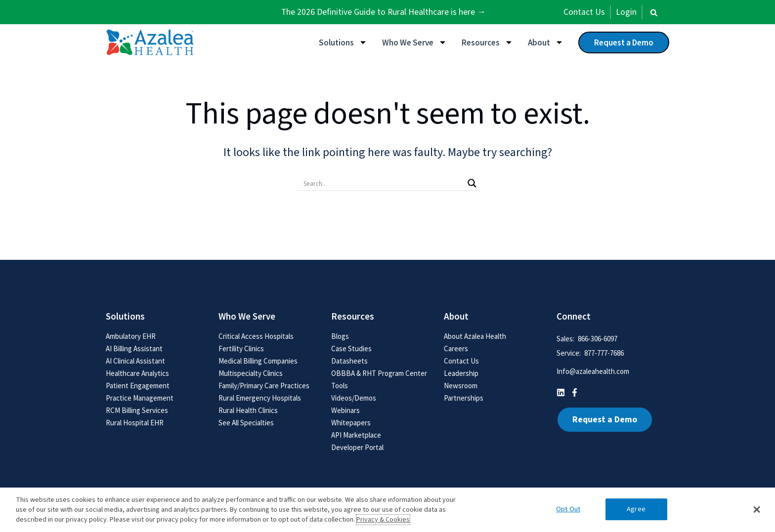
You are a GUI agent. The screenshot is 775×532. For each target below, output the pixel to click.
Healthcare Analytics (137, 373)
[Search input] (383, 183)
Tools (340, 386)
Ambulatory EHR (131, 336)
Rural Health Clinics (248, 410)
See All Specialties (246, 423)
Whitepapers (351, 423)
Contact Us (461, 361)
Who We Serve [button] (414, 42)
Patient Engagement (138, 386)
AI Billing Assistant (134, 348)
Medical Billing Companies (258, 361)
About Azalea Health (475, 336)
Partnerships (464, 398)
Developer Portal (357, 447)
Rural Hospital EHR (135, 423)
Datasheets (349, 361)
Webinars (345, 410)
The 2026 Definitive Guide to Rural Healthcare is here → (384, 12)
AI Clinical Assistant (135, 361)
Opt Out (568, 509)
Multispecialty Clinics (251, 373)
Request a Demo (624, 42)
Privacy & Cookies (383, 520)
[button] (654, 13)
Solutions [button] (343, 42)
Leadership (461, 373)
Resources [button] (487, 42)
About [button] (546, 42)
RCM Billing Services (137, 410)
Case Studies (351, 348)
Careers (456, 348)
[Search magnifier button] (472, 183)
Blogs (340, 336)
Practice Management (140, 398)
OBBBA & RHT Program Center (379, 373)
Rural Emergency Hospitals (260, 398)
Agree (636, 509)
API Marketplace (356, 435)
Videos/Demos (354, 398)
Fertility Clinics (241, 348)
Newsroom (461, 386)
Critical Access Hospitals (256, 336)
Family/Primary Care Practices (264, 386)
